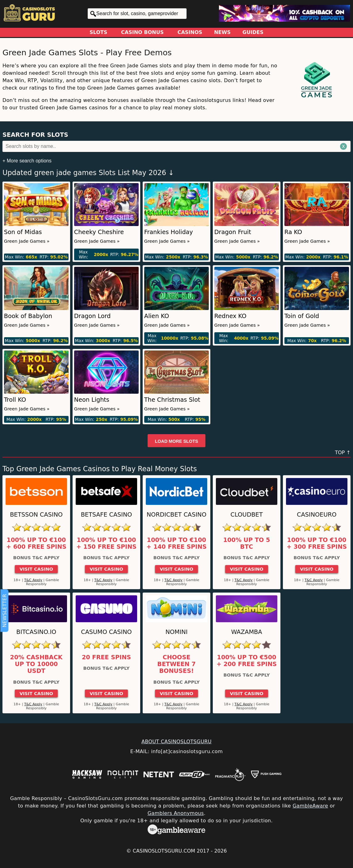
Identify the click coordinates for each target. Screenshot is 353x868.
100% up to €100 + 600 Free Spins (36, 543)
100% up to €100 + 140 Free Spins (176, 543)
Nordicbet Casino (177, 515)
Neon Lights (92, 400)
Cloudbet (246, 515)
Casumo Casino (106, 632)
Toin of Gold (302, 316)
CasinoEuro (317, 515)
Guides (253, 32)
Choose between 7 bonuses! (176, 664)
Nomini (177, 632)
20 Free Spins (106, 657)
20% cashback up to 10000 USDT (36, 664)
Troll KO (15, 400)
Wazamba (246, 632)
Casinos (190, 32)
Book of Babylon (28, 316)
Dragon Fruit (233, 232)
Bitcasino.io (36, 632)
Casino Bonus (142, 32)
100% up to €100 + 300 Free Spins (317, 543)
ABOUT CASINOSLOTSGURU (176, 742)
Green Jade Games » (27, 241)
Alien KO (157, 316)
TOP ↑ (343, 453)
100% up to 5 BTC (247, 543)
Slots (98, 32)
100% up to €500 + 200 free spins (247, 661)
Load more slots (177, 441)
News (222, 32)
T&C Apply (33, 580)
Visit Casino (36, 569)
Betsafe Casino (107, 515)
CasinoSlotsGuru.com (164, 851)
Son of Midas (23, 232)
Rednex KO (230, 316)
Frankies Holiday (169, 232)
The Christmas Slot (172, 400)
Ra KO (293, 232)
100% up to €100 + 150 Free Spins (106, 543)
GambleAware (310, 806)
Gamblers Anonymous (176, 813)
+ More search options (27, 161)
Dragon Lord (92, 316)
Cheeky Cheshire (99, 232)
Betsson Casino (36, 515)
